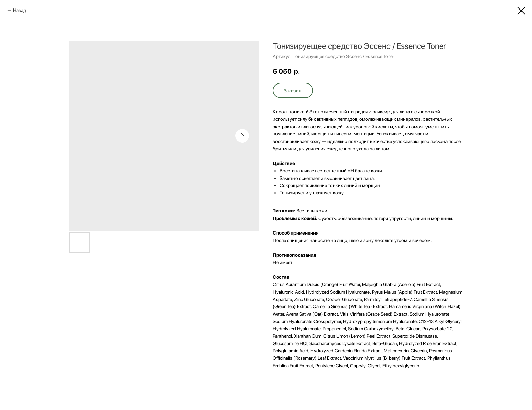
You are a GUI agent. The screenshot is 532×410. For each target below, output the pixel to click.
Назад (20, 10)
